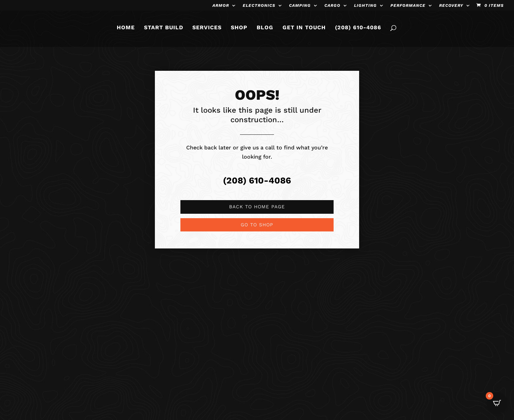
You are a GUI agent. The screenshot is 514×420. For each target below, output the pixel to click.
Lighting (365, 6)
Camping (300, 6)
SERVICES (207, 30)
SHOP (239, 30)
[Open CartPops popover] (497, 403)
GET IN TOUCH (304, 30)
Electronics (259, 6)
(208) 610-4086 (358, 30)
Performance (408, 6)
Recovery (451, 6)
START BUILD (164, 30)
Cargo (332, 6)
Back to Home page (257, 207)
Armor (221, 6)
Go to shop (257, 225)
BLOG (265, 30)
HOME (126, 30)
